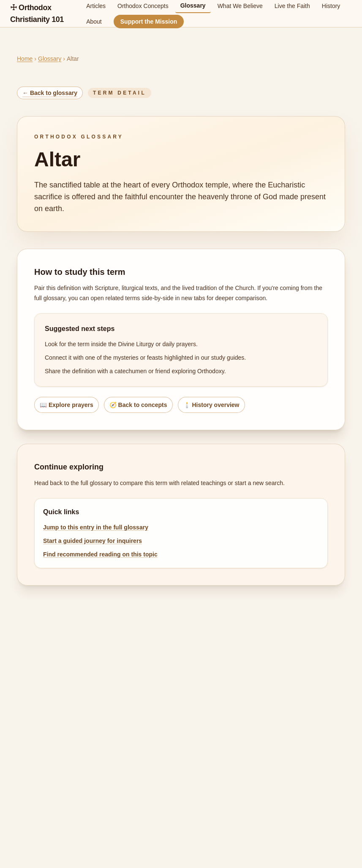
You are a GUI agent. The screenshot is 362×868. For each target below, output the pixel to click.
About (94, 22)
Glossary (50, 59)
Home (25, 59)
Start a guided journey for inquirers (93, 541)
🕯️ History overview (211, 405)
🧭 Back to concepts (138, 405)
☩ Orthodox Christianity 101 (37, 14)
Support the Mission (149, 22)
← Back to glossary (50, 93)
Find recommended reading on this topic (100, 554)
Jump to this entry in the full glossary (96, 527)
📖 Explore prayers (67, 405)
